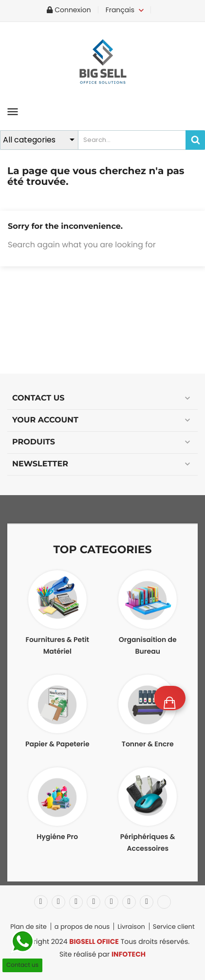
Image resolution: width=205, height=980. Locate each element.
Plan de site (28, 927)
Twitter (58, 902)
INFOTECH (129, 954)
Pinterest (112, 902)
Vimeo (129, 902)
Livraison (131, 927)
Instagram (147, 902)
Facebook (41, 902)
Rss (76, 902)
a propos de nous (82, 927)
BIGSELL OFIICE (94, 941)
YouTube (93, 902)
